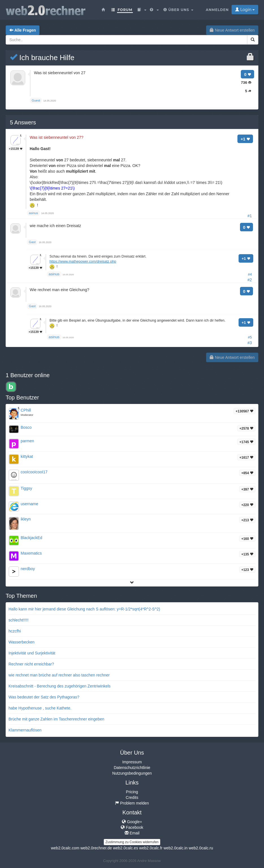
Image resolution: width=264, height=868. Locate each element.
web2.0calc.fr (151, 848)
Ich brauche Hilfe (42, 58)
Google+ (132, 822)
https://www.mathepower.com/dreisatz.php (83, 262)
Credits (132, 797)
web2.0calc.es (126, 848)
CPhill (26, 410)
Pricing (132, 792)
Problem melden (132, 803)
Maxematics (31, 553)
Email (132, 833)
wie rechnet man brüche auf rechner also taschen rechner (59, 675)
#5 (250, 337)
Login (245, 10)
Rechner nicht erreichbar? (31, 664)
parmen (27, 441)
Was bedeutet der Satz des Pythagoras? (44, 697)
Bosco (26, 427)
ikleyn (26, 519)
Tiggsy (26, 488)
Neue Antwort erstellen (232, 30)
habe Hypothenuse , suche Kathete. (40, 708)
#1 (250, 216)
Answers (23, 122)
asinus (54, 274)
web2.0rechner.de (96, 848)
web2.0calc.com (65, 848)
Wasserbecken (21, 642)
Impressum (132, 762)
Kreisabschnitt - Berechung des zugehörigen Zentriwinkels (59, 686)
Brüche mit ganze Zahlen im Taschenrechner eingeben (56, 719)
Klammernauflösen (25, 730)
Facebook (132, 827)
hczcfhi (15, 631)
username (29, 504)
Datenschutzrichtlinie (132, 768)
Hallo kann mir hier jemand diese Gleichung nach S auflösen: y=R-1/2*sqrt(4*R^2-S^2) (84, 609)
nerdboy (28, 569)
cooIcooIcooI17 (34, 472)
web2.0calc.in (176, 848)
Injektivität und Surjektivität (32, 653)
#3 (250, 343)
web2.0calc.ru (201, 848)
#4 (250, 274)
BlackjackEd (31, 538)
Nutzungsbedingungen (132, 773)
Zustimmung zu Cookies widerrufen (132, 842)
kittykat (27, 456)
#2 (250, 280)
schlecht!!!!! (19, 620)
